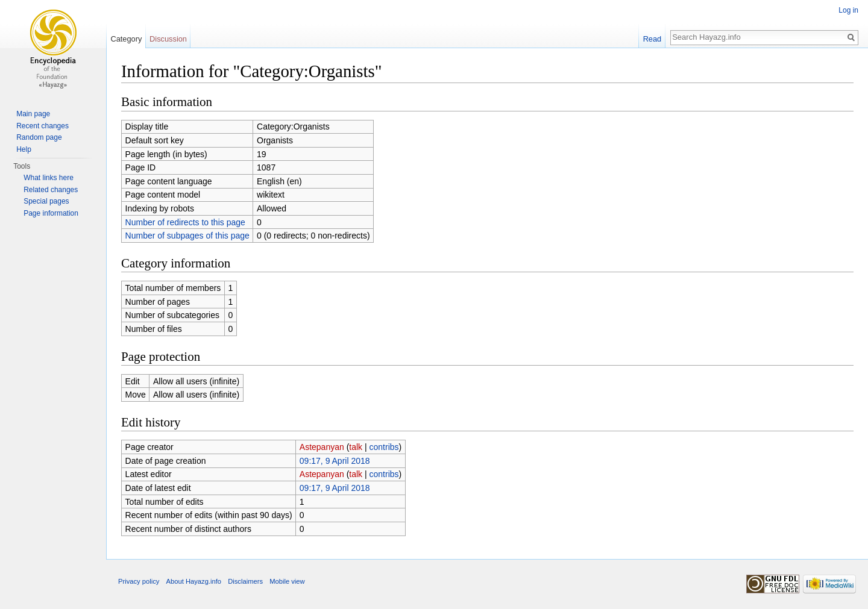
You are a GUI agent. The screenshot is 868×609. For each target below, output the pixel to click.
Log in (848, 10)
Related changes (51, 190)
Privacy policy (139, 581)
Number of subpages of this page (187, 236)
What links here (49, 178)
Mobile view (287, 581)
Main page (33, 114)
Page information (51, 213)
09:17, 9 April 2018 (335, 461)
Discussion (168, 39)
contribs (384, 447)
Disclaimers (245, 581)
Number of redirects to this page (185, 222)
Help (24, 149)
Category (126, 39)
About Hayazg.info (194, 581)
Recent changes (42, 126)
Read (653, 39)
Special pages (46, 201)
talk (356, 447)
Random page (39, 137)
